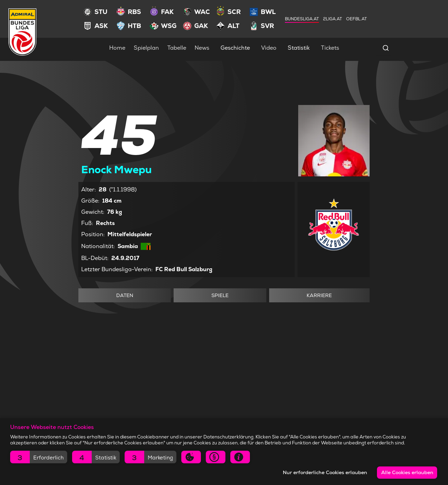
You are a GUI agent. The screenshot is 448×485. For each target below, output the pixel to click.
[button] (39, 457)
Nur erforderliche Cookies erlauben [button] (325, 472)
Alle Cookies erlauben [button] (407, 472)
